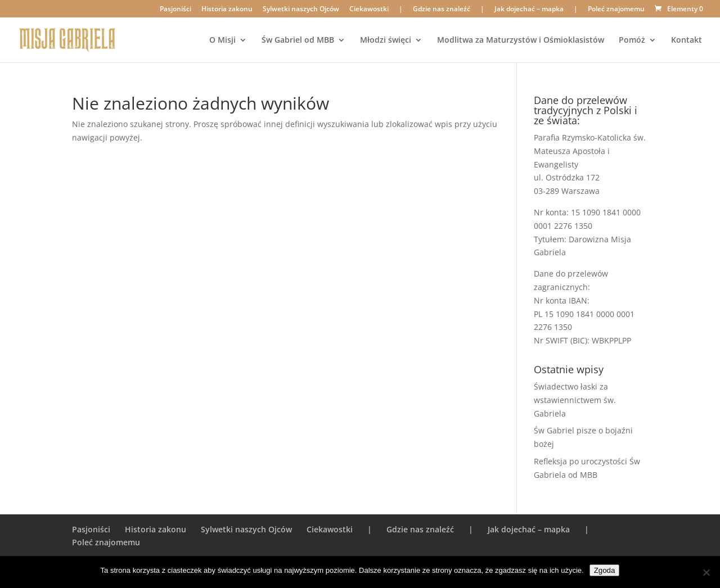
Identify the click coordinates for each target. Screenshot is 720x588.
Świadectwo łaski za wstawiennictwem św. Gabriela (575, 400)
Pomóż (632, 40)
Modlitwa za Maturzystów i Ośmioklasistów (521, 40)
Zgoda (605, 570)
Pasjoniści (175, 10)
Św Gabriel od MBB (298, 40)
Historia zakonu (227, 10)
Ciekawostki (369, 10)
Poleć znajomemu (616, 10)
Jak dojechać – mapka (529, 10)
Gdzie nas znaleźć (442, 10)
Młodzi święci (386, 40)
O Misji (222, 40)
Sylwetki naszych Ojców (301, 10)
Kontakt (687, 40)
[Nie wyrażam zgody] (706, 572)
